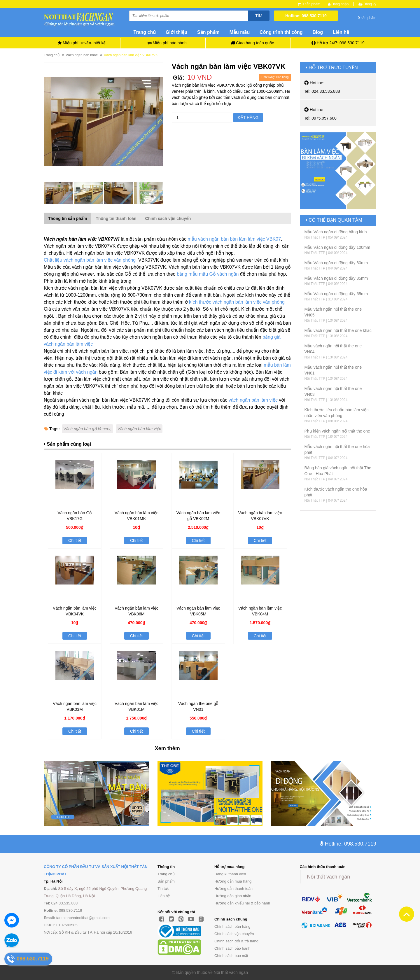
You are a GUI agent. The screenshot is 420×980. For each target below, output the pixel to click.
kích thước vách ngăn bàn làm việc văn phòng (237, 302)
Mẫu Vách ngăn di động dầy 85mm (336, 278)
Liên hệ (164, 896)
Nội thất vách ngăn (329, 877)
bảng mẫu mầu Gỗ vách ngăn (208, 274)
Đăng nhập (338, 4)
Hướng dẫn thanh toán (233, 889)
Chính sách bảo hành (232, 948)
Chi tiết (75, 540)
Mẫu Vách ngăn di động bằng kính (336, 232)
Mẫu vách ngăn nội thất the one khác (338, 330)
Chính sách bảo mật (231, 956)
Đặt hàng (248, 118)
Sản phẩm (166, 881)
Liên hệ (341, 32)
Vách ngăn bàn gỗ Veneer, (87, 429)
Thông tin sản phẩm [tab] (68, 218)
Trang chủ (166, 874)
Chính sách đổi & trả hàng (236, 941)
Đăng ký (367, 4)
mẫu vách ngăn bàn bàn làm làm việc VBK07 (234, 239)
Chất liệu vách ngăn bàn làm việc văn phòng (90, 260)
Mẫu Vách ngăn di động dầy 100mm (337, 247)
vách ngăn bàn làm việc (253, 400)
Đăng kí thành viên (230, 874)
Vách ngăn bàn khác (82, 55)
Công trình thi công (281, 32)
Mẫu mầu (240, 32)
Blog (318, 32)
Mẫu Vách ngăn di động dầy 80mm (336, 263)
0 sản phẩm (311, 4)
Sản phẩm (208, 32)
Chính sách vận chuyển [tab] (168, 218)
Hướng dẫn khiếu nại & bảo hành (242, 903)
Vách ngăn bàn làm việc (139, 429)
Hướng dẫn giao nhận (233, 896)
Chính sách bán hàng (232, 926)
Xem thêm (167, 748)
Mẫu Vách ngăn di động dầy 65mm (336, 294)
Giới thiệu (176, 32)
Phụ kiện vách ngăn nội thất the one (337, 431)
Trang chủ (145, 32)
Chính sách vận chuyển (234, 934)
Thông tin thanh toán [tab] (116, 218)
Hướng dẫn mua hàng (233, 881)
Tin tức (163, 889)
